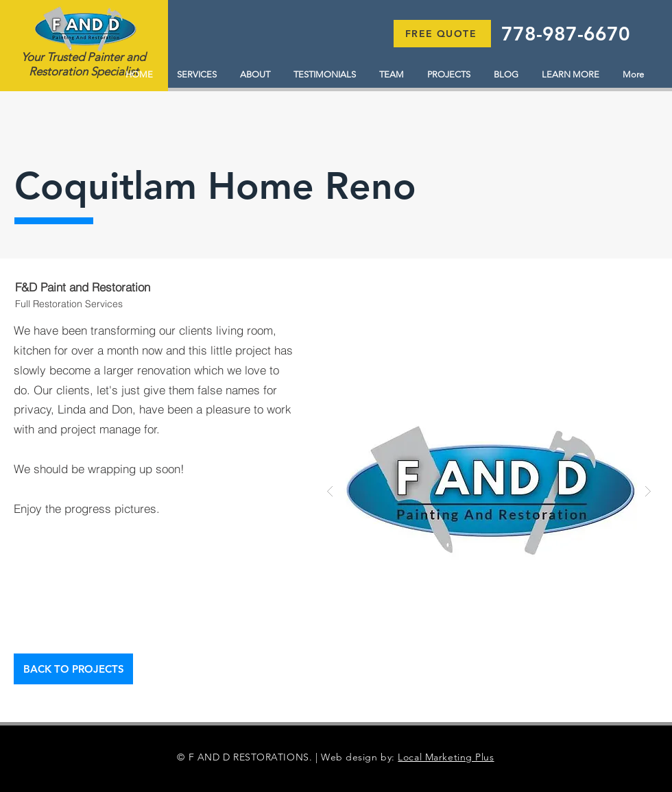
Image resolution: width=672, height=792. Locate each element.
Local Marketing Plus (446, 757)
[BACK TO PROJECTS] (73, 669)
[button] (442, 34)
